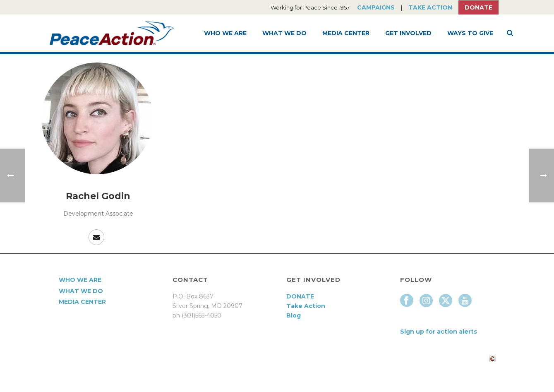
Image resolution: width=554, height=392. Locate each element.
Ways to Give (470, 33)
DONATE (300, 296)
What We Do (284, 33)
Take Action (430, 7)
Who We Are (225, 33)
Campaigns (376, 7)
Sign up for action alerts (439, 332)
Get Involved (408, 33)
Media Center (346, 33)
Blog (294, 315)
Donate (478, 7)
